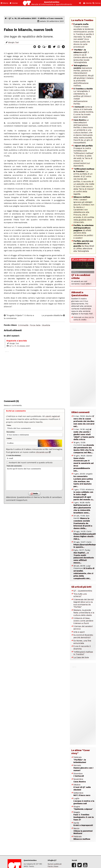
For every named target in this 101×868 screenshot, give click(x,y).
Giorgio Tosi (13, 42)
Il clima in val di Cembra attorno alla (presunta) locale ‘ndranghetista (83, 56)
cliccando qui (43, 452)
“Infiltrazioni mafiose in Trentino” (83, 653)
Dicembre (79, 775)
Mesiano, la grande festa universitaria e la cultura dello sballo (84, 613)
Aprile (83, 824)
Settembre (82, 794)
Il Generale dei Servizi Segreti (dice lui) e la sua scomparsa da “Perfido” (84, 603)
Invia (34, 494)
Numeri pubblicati (55, 864)
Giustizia (46, 325)
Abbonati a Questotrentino (80, 294)
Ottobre (82, 787)
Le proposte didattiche (53, 315)
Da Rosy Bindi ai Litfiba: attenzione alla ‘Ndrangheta (84, 246)
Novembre (80, 780)
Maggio (84, 816)
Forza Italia (35, 325)
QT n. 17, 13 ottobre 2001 (20, 346)
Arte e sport (79, 632)
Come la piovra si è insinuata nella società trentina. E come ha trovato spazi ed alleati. (84, 112)
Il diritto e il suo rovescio (50, 18)
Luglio (84, 801)
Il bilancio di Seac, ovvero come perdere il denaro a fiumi (83, 621)
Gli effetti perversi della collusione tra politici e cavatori (84, 232)
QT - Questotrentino (83, 591)
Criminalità (23, 325)
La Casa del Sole (81, 657)
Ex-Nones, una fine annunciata (82, 642)
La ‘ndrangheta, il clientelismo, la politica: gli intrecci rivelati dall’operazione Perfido (83, 96)
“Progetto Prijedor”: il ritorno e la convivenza (19, 317)
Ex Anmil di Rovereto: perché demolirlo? (83, 636)
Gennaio (83, 768)
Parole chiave (53, 866)
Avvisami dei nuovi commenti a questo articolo (30, 463)
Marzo (83, 831)
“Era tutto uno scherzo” (80, 595)
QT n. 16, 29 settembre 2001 (22, 18)
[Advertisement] (34, 374)
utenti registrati (53, 416)
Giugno (83, 808)
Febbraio (80, 760)
